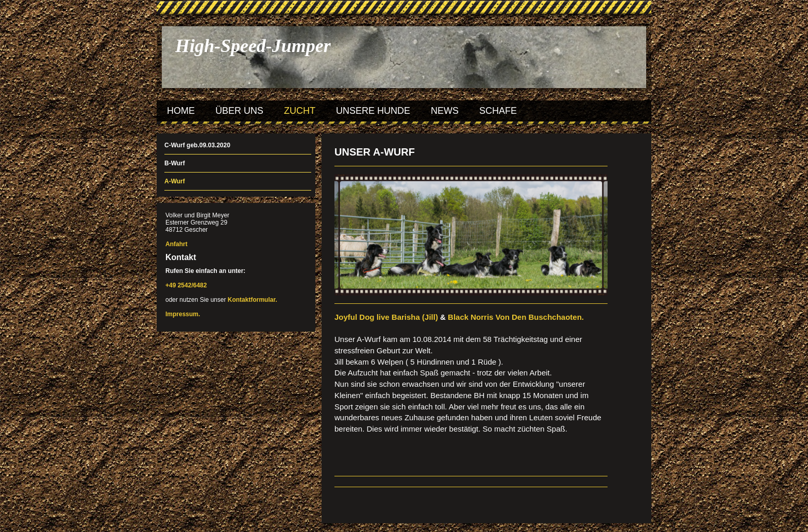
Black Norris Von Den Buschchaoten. (516, 317)
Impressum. (183, 314)
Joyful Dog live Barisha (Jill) (386, 317)
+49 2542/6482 (186, 285)
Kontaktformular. (252, 300)
